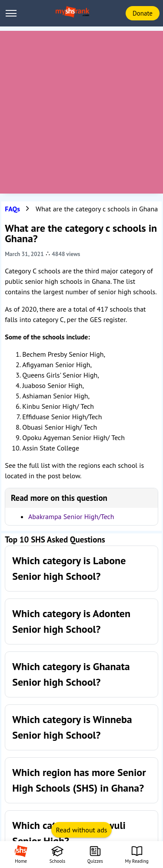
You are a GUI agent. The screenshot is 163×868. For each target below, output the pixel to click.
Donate (143, 13)
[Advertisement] (81, 112)
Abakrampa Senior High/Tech (71, 516)
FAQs (12, 209)
